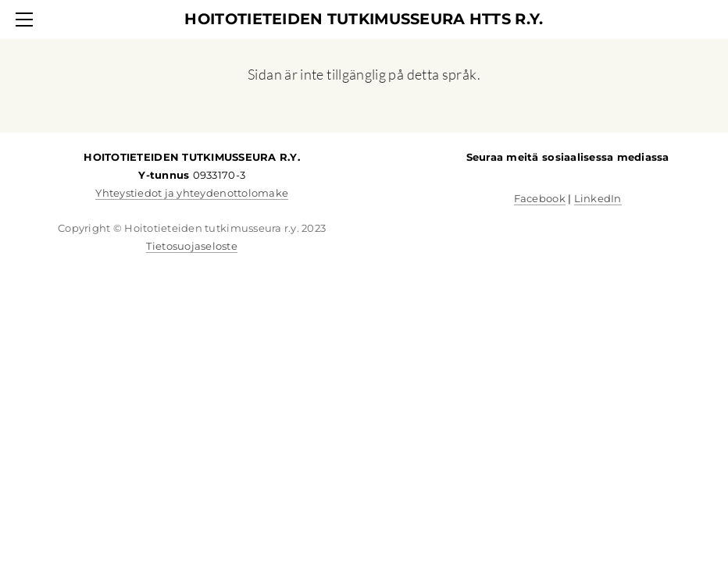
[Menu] (27, 20)
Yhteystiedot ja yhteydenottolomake (192, 193)
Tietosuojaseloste (191, 246)
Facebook (540, 198)
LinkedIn (598, 198)
